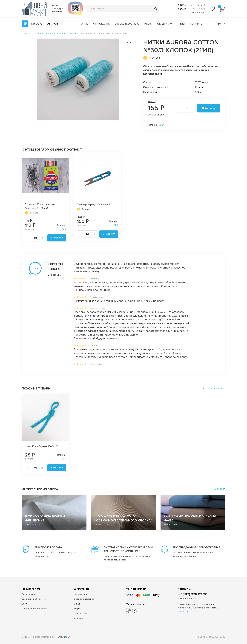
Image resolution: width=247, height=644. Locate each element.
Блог (182, 24)
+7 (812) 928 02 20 (190, 5)
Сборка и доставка (127, 24)
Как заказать (101, 24)
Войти (221, 24)
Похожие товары (36, 389)
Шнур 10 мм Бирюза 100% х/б (42, 446)
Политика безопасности (35, 609)
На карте (183, 611)
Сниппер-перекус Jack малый (94, 204)
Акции (148, 24)
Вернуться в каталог (213, 388)
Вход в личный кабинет (34, 599)
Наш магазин (197, 13)
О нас (84, 24)
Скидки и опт (166, 24)
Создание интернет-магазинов (38, 637)
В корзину (209, 108)
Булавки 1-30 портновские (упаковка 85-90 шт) (40, 206)
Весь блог (219, 489)
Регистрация (28, 594)
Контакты (196, 24)
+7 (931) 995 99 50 (190, 9)
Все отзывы (55, 275)
